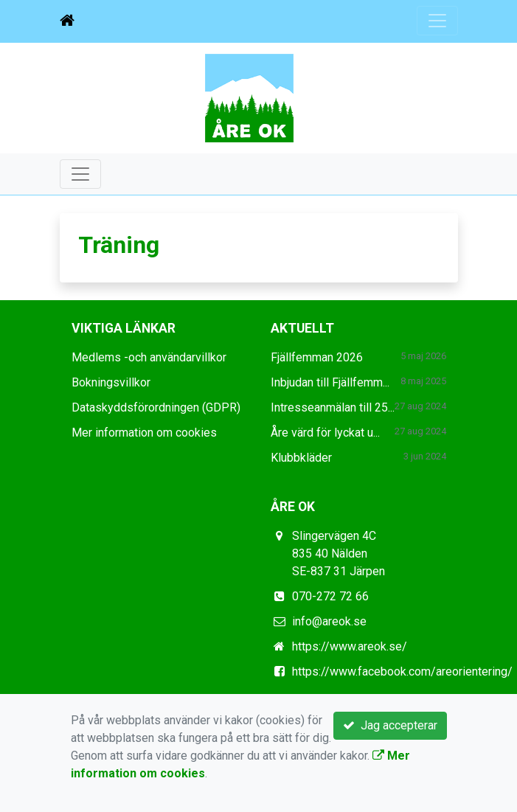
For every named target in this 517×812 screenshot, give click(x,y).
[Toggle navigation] (437, 21)
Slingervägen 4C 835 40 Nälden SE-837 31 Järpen (339, 554)
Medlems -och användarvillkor (149, 357)
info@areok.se (329, 621)
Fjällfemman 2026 (317, 357)
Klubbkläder (301, 458)
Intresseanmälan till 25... (333, 407)
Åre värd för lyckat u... (325, 433)
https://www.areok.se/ (350, 646)
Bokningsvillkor (111, 382)
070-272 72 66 (330, 596)
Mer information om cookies (144, 433)
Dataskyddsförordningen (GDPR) (156, 407)
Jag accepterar (390, 725)
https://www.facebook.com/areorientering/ (402, 672)
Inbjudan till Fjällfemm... (330, 382)
